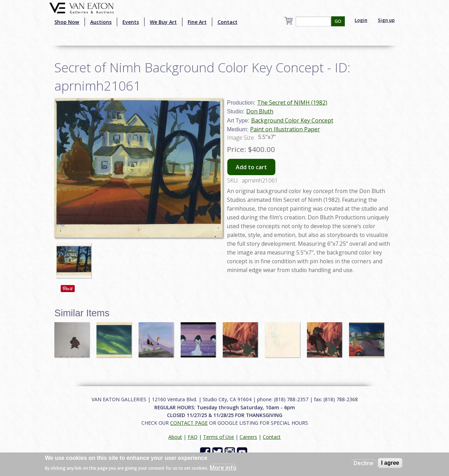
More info (223, 468)
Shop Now (67, 22)
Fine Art (197, 22)
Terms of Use (219, 437)
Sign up (386, 20)
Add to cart (251, 167)
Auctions (101, 22)
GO (338, 21)
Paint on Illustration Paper (285, 129)
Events (131, 22)
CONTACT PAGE (189, 423)
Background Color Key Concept (292, 120)
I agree (390, 463)
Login (361, 20)
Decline (364, 463)
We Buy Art (163, 22)
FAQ (193, 437)
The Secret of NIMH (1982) (292, 103)
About (175, 437)
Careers (248, 437)
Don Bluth (260, 111)
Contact (227, 22)
